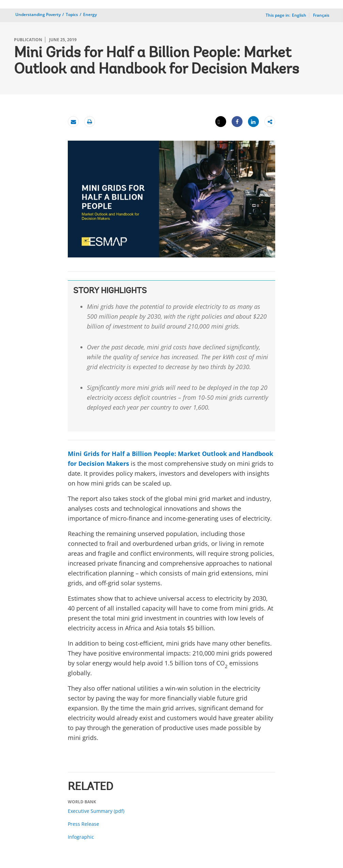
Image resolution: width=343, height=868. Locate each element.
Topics (72, 14)
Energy (90, 14)
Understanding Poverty (38, 14)
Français (321, 15)
